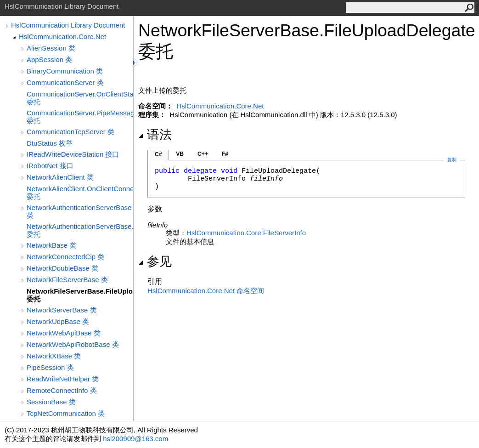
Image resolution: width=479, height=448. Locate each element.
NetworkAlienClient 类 (60, 177)
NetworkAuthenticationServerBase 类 (79, 211)
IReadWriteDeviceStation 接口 (73, 154)
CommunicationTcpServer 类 (70, 132)
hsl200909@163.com (135, 439)
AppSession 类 (49, 60)
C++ (203, 154)
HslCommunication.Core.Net (62, 37)
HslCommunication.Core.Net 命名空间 (206, 291)
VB (180, 154)
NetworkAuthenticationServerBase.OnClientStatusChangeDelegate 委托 (80, 230)
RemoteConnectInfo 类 (62, 390)
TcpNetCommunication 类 (66, 413)
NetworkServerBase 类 (62, 310)
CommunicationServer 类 (65, 82)
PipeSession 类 (50, 367)
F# (225, 154)
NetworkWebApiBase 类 (64, 333)
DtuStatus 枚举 (50, 143)
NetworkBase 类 (51, 245)
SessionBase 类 (51, 402)
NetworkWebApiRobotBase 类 (73, 344)
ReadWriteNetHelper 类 (63, 379)
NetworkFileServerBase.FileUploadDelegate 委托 (80, 295)
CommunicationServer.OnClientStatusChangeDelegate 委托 (80, 98)
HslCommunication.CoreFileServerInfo (246, 233)
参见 (155, 261)
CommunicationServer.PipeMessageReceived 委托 (80, 117)
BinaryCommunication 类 (65, 71)
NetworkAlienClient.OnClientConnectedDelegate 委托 (80, 193)
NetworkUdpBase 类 (58, 321)
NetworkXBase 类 (54, 356)
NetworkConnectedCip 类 (65, 257)
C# (158, 154)
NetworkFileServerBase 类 (67, 280)
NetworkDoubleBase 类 (62, 268)
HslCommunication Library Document (68, 25)
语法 (155, 135)
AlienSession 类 (51, 48)
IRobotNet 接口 (50, 166)
